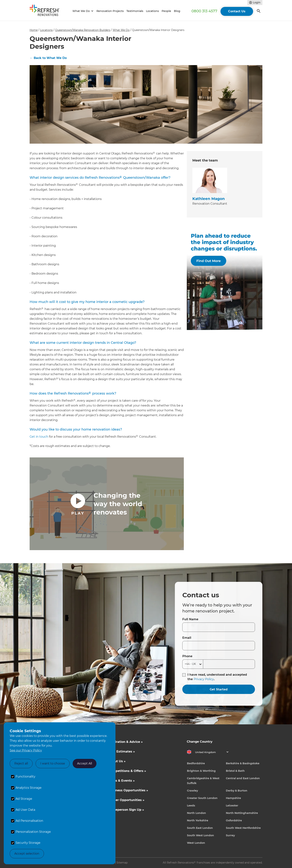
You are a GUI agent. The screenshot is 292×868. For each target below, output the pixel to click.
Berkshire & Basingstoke (243, 763)
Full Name (190, 619)
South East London (200, 828)
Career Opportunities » (126, 800)
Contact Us (237, 11)
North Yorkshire (198, 820)
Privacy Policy (204, 679)
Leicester (232, 806)
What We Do (121, 30)
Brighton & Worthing (201, 771)
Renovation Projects (110, 11)
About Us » (117, 761)
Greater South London (202, 798)
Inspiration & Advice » (126, 742)
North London (196, 813)
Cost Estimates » (122, 752)
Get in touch (39, 437)
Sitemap (122, 863)
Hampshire (233, 798)
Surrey (230, 835)
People (166, 11)
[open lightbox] (107, 504)
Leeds (191, 806)
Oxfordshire (234, 820)
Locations (152, 11)
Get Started (219, 689)
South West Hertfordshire (243, 828)
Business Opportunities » (128, 790)
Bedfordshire (196, 763)
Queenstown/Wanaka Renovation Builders (83, 30)
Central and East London (243, 778)
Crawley (192, 791)
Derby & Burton (237, 791)
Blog (177, 11)
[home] (46, 11)
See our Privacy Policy (26, 750)
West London (196, 843)
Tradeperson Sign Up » (126, 810)
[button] (82, 11)
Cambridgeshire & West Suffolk (203, 781)
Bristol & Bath (235, 771)
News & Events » (122, 781)
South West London (200, 835)
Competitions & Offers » (127, 771)
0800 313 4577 (204, 11)
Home (34, 30)
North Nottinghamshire (242, 813)
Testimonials (135, 11)
